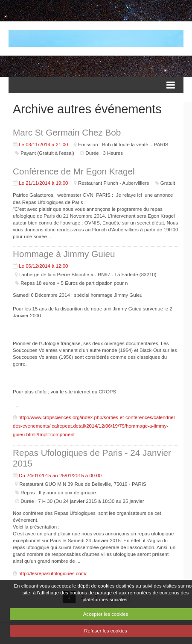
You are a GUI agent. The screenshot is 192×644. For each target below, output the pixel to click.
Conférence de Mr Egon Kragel (74, 171)
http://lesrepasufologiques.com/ (52, 573)
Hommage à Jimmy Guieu (64, 254)
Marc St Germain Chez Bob (67, 132)
